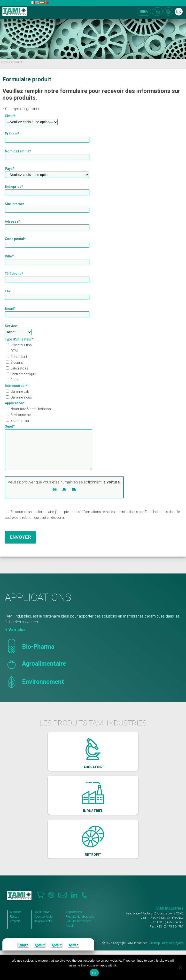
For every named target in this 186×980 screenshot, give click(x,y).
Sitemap (155, 950)
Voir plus (17, 637)
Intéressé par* (16, 386)
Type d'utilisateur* (19, 339)
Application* (15, 403)
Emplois (15, 928)
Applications (74, 919)
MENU (144, 12)
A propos (16, 919)
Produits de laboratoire (80, 924)
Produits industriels (78, 928)
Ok (94, 973)
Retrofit (70, 933)
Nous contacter (44, 924)
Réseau (15, 924)
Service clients (43, 928)
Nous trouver (42, 919)
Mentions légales (173, 950)
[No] (180, 967)
